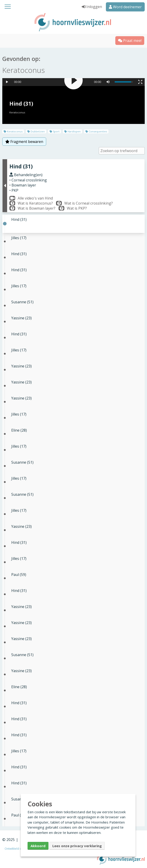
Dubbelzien (36, 131)
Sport (55, 131)
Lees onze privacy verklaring (77, 846)
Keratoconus (13, 131)
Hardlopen (72, 131)
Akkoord (38, 846)
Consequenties (96, 131)
